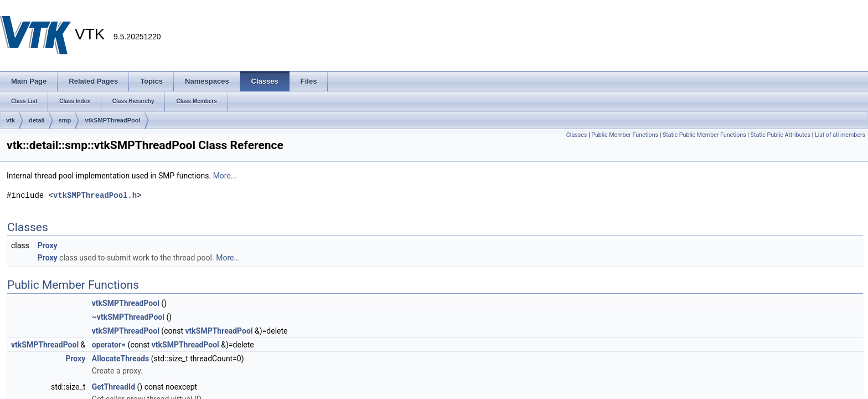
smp (65, 120)
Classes (577, 135)
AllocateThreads (120, 359)
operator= (109, 345)
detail (37, 120)
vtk (11, 120)
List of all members (840, 135)
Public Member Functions (625, 135)
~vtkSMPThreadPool (128, 317)
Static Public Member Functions (704, 135)
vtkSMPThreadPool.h (95, 195)
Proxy (48, 245)
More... (225, 176)
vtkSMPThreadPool (112, 120)
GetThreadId (113, 387)
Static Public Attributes (781, 135)
